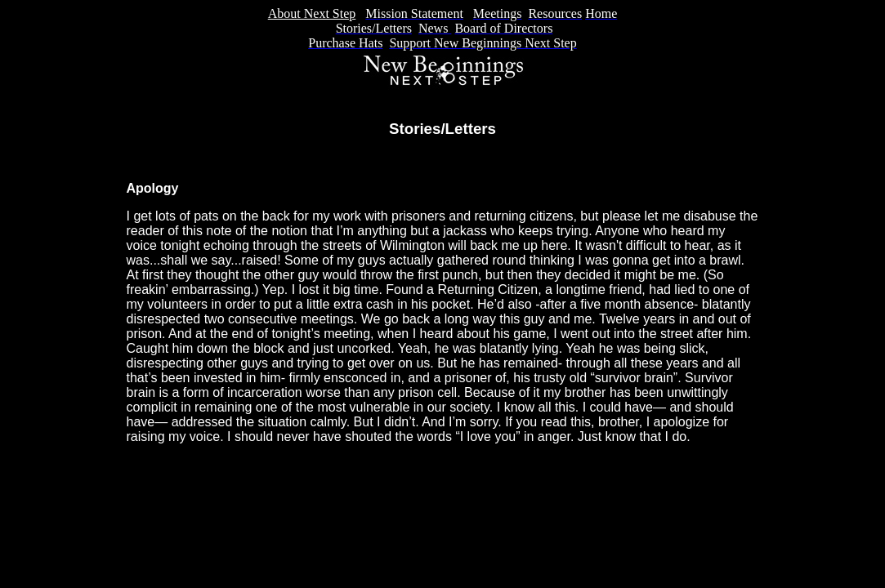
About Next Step (312, 13)
